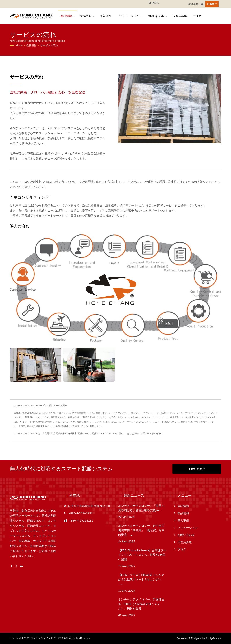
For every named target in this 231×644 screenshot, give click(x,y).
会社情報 (67, 16)
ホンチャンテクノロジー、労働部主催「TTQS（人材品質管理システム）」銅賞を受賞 (141, 604)
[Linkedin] (21, 566)
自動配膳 (72, 433)
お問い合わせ (157, 16)
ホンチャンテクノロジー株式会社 (50, 638)
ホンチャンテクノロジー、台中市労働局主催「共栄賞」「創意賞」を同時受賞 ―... (141, 530)
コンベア (110, 433)
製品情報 (87, 16)
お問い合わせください (152, 433)
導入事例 (107, 16)
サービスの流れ (49, 45)
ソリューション (130, 16)
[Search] (169, 3)
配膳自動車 (61, 433)
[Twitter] (16, 566)
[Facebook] (12, 566)
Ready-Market (213, 638)
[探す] (150, 3)
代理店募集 (180, 16)
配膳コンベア (98, 433)
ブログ (198, 16)
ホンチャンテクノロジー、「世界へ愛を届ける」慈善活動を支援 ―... (141, 508)
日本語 (211, 4)
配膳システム (84, 433)
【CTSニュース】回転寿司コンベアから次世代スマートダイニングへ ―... (141, 579)
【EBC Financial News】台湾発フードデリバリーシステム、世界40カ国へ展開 (142, 555)
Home (19, 45)
